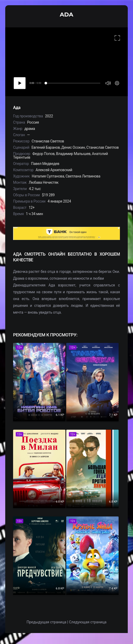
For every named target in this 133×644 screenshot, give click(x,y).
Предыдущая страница (46, 622)
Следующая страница (88, 622)
